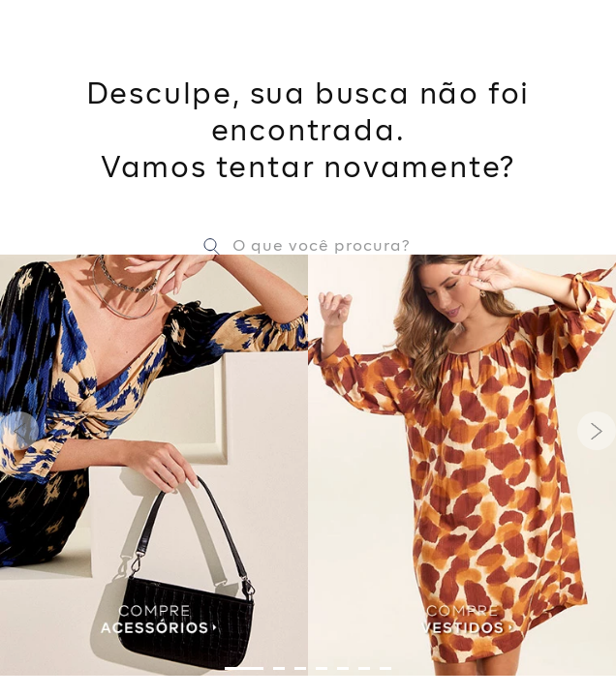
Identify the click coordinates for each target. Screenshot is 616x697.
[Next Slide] (597, 431)
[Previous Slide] (19, 431)
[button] (244, 668)
